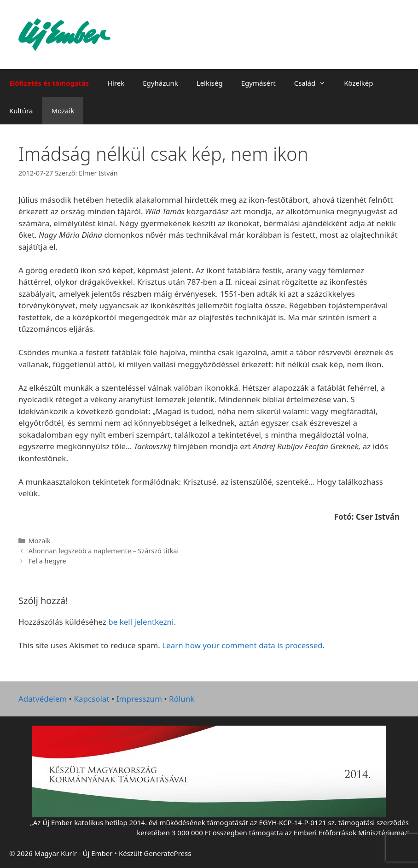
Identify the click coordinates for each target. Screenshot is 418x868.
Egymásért (258, 83)
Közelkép (358, 83)
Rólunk (182, 699)
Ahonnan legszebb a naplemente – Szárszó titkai (104, 551)
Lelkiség (210, 83)
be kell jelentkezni (141, 622)
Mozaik (63, 111)
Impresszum (139, 699)
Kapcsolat (91, 699)
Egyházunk (160, 83)
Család (315, 83)
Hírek (116, 83)
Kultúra (21, 111)
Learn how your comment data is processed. (243, 645)
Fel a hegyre (47, 561)
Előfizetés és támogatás (49, 83)
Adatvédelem (43, 699)
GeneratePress (167, 853)
